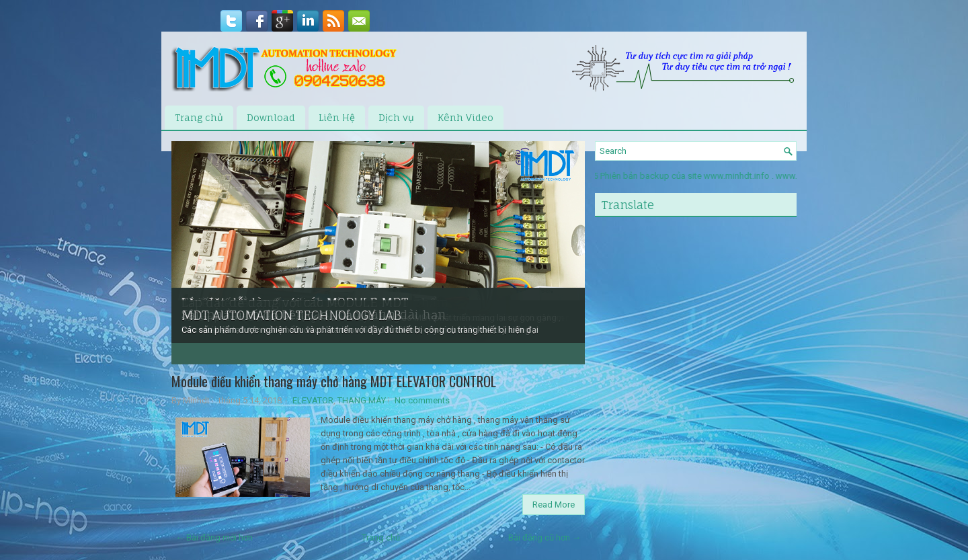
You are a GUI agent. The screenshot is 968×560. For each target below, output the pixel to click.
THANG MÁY (362, 400)
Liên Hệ (337, 117)
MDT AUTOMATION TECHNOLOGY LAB (291, 315)
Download (271, 117)
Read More (554, 505)
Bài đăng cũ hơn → (544, 537)
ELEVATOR (313, 400)
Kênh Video (466, 117)
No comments (422, 400)
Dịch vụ (396, 117)
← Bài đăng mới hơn (214, 537)
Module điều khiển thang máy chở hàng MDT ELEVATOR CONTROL (334, 381)
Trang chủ (199, 117)
